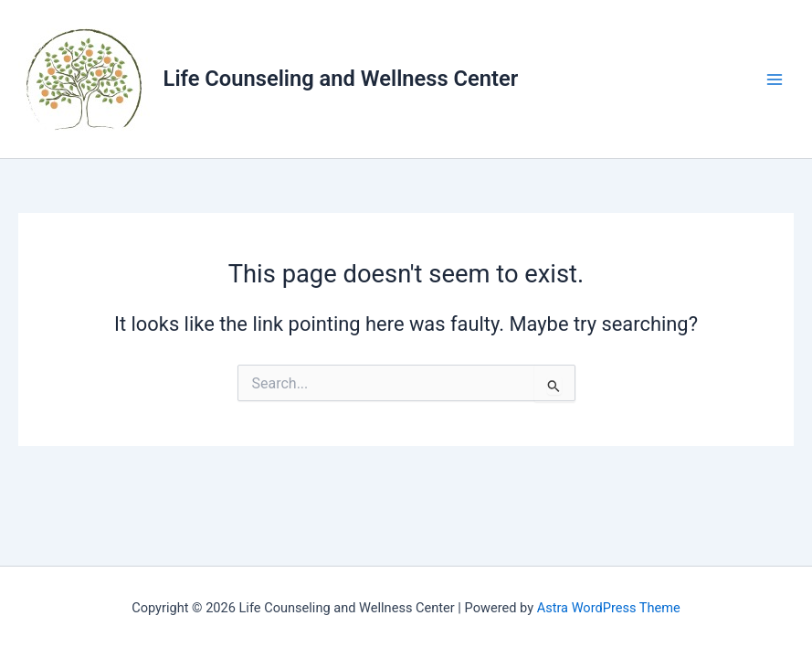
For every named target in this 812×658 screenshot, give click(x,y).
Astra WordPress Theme (609, 608)
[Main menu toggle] (775, 80)
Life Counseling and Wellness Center (341, 79)
